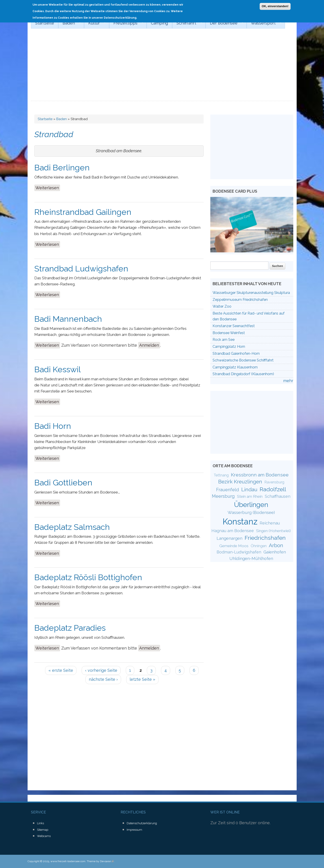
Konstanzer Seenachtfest (234, 326)
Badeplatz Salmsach (72, 527)
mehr (288, 381)
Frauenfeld (228, 490)
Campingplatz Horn (229, 347)
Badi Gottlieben (63, 482)
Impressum (134, 830)
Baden (70, 23)
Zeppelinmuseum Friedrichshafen (240, 300)
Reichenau (270, 523)
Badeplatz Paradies (70, 628)
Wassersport (264, 23)
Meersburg (223, 496)
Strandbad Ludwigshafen (81, 269)
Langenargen (229, 538)
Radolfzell (273, 489)
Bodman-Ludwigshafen (239, 552)
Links (40, 823)
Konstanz (240, 522)
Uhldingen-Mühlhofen (251, 558)
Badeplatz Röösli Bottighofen (88, 577)
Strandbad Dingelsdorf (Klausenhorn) (243, 374)
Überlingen (251, 504)
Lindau (249, 489)
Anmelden (149, 345)
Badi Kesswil (58, 369)
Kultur (95, 23)
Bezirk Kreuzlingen (240, 482)
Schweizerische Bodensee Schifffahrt (243, 360)
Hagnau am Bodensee (233, 531)
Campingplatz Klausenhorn (235, 367)
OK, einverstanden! (275, 5)
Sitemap (43, 830)
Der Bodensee (225, 23)
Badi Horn (53, 426)
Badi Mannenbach (68, 319)
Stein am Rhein (250, 496)
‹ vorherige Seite (101, 670)
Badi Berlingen (62, 167)
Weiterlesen (48, 187)
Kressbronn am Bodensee (260, 475)
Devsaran (107, 861)
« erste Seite (61, 670)
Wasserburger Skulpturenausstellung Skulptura (251, 293)
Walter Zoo (222, 306)
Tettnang (221, 475)
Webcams (44, 836)
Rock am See (224, 340)
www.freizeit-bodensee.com (68, 861)
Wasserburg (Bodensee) (251, 512)
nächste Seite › (103, 679)
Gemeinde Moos (234, 546)
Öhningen (259, 546)
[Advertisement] (162, 67)
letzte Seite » (142, 679)
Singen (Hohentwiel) (273, 531)
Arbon (276, 545)
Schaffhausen (278, 496)
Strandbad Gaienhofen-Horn (236, 354)
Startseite (45, 23)
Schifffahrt (187, 23)
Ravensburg (274, 482)
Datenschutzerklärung (142, 823)
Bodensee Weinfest (229, 333)
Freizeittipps (126, 23)
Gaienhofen (275, 552)
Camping (159, 23)
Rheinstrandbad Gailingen (83, 212)
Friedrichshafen (265, 538)
